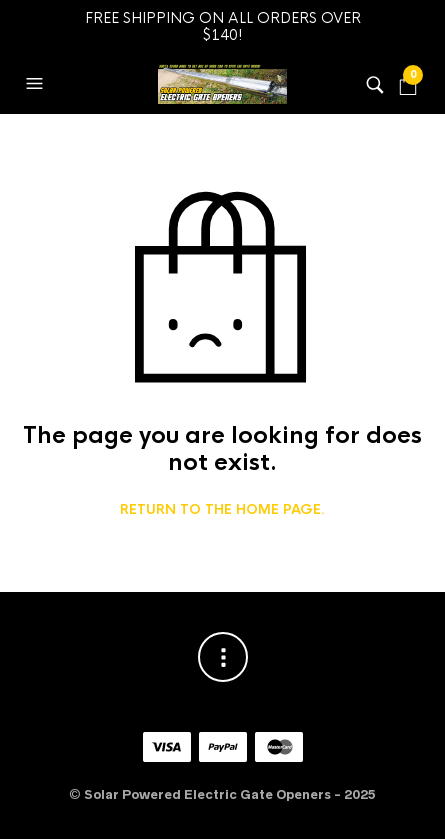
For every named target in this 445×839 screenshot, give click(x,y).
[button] (37, 84)
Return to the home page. (222, 510)
